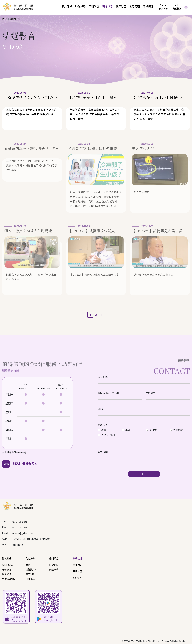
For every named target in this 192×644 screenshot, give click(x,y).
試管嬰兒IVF (32, 569)
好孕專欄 (54, 565)
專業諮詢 (176, 430)
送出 (144, 474)
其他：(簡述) (106, 435)
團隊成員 (7, 574)
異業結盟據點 (9, 579)
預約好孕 (77, 578)
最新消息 (94, 6)
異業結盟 (121, 6)
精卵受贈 (30, 574)
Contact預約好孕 (164, 7)
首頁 (5, 19)
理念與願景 (8, 565)
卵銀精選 (148, 6)
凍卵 (102, 430)
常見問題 (135, 6)
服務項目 (7, 569)
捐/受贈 (151, 430)
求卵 (126, 430)
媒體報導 (54, 569)
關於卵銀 (67, 6)
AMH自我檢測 (177, 7)
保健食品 (30, 579)
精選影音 (107, 6)
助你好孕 (80, 6)
